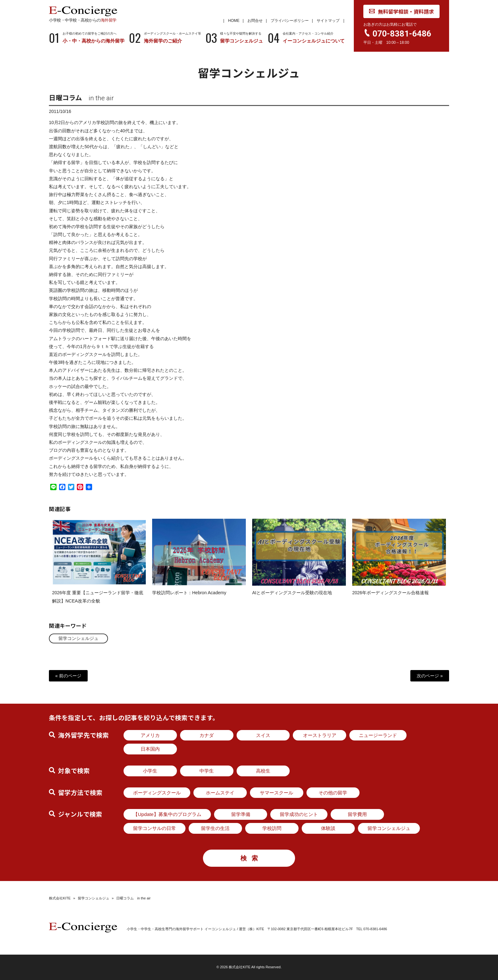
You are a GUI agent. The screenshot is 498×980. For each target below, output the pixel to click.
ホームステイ (220, 793)
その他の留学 (333, 793)
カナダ (207, 735)
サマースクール (276, 793)
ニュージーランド (378, 735)
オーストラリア (320, 735)
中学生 (207, 771)
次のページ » (430, 676)
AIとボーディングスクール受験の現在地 (292, 598)
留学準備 (241, 814)
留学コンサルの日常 (155, 828)
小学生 (150, 771)
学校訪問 (272, 828)
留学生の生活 (215, 828)
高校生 (263, 771)
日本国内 (150, 749)
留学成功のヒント (299, 814)
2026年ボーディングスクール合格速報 (390, 598)
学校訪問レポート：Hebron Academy (189, 598)
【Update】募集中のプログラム (167, 814)
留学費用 (357, 814)
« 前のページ (68, 676)
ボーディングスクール (157, 793)
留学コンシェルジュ (78, 638)
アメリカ (150, 735)
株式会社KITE (60, 898)
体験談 (328, 828)
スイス (263, 735)
